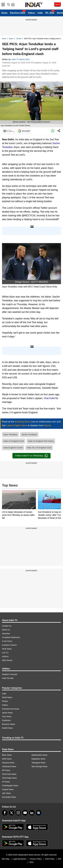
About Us (6, 630)
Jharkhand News (9, 766)
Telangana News (39, 763)
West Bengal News (40, 766)
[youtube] (25, 813)
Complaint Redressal (11, 637)
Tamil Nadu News (9, 778)
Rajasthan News (38, 759)
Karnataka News (9, 797)
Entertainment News (11, 709)
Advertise (6, 634)
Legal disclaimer (19, 859)
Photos (5, 701)
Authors (5, 656)
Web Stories (7, 660)
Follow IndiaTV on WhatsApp (31, 456)
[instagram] (18, 813)
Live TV (5, 653)
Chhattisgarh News (10, 786)
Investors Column (9, 645)
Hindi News (7, 649)
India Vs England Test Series (41, 441)
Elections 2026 (18, 13)
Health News (7, 728)
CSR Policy (50, 859)
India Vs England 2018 (14, 441)
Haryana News (8, 763)
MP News (6, 770)
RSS (32, 862)
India (40, 13)
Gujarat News (8, 789)
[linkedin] (32, 813)
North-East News (9, 774)
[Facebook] (5, 813)
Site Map (5, 859)
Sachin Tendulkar (29, 434)
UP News (6, 782)
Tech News (7, 717)
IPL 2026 (50, 13)
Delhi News (7, 759)
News (4, 39)
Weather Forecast (10, 674)
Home (4, 13)
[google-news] (39, 813)
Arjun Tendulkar (10, 434)
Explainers (6, 720)
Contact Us (7, 626)
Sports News (7, 713)
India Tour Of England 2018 (39, 448)
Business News (9, 724)
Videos (31, 13)
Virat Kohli (49, 398)
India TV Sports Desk (21, 59)
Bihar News (7, 755)
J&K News (6, 793)
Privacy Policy (36, 859)
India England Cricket (13, 448)
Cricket (19, 39)
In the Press (7, 641)
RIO (60, 859)
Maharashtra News (40, 755)
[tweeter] (12, 813)
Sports (11, 39)
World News (7, 697)
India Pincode (8, 678)
